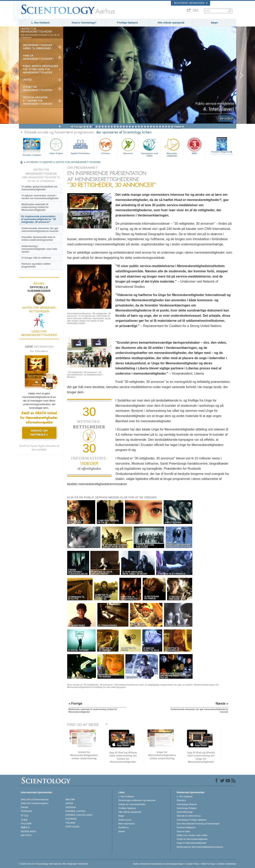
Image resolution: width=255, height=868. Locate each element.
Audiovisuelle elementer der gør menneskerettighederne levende (40, 230)
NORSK (69, 803)
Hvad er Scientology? (84, 23)
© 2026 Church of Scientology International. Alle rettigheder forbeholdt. (54, 864)
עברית (25, 815)
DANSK (25, 807)
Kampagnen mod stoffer (150, 147)
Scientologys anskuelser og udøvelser (137, 800)
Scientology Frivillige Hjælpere (192, 820)
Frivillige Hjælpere (127, 23)
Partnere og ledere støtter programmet (36, 265)
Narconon (128, 146)
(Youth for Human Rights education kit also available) (39, 448)
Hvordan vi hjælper (32, 155)
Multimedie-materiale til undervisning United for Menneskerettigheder (35, 207)
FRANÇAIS (27, 811)
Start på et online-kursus (189, 816)
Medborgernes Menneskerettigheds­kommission (200, 847)
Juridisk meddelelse (227, 864)
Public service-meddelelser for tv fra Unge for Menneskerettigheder (41, 69)
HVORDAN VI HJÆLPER (40, 162)
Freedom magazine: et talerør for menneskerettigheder (38, 101)
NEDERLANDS (28, 831)
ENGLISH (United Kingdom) (35, 803)
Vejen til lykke (56, 146)
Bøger (215, 23)
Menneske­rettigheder (172, 147)
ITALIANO (70, 823)
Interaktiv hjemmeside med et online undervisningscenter (38, 239)
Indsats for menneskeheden (132, 804)
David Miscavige (185, 812)
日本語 (24, 820)
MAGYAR (70, 799)
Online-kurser (125, 820)
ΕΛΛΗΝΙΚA (71, 819)
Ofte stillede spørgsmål (171, 23)
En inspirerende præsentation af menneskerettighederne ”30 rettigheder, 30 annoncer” (39, 219)
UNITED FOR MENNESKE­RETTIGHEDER (78, 162)
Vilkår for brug (208, 864)
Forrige (78, 126)
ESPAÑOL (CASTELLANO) (79, 815)
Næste (178, 126)
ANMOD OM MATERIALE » (39, 433)
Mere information (127, 824)
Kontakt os (124, 827)
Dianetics (181, 800)
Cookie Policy (192, 864)
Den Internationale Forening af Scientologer (198, 824)
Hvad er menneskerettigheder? (38, 57)
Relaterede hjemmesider (191, 3)
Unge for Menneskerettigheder (192, 843)
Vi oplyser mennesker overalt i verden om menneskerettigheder (40, 197)
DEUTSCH (26, 835)
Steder (122, 831)
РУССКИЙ (26, 824)
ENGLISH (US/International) (35, 799)
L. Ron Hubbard (40, 23)
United (27, 80)
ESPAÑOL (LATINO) (75, 811)
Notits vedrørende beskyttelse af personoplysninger (158, 864)
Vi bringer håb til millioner (36, 258)
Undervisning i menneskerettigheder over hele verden (39, 249)
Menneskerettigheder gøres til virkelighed (38, 47)
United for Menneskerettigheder (192, 839)
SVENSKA (71, 807)
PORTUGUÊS (72, 827)
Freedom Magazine (222, 153)
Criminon (106, 146)
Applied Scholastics (80, 146)
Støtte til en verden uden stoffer (192, 835)
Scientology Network (187, 804)
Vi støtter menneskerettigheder (38, 89)
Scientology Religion (187, 808)
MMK (194, 146)
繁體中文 (25, 827)
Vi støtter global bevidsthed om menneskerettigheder (39, 188)
